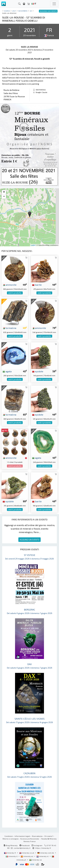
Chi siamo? (49, 836)
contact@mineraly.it (22, 848)
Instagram (37, 845)
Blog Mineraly (11, 845)
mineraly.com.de (46, 853)
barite (37, 285)
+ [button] (4, 192)
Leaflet (33, 245)
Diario (7, 11)
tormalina (9, 328)
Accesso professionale (30, 839)
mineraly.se (36, 860)
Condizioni (9, 836)
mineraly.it (12, 856)
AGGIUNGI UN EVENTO (30, 540)
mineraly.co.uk (27, 853)
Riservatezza (37, 836)
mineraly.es (27, 856)
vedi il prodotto (15, 293)
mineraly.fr (10, 853)
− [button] (4, 197)
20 (31, 11)
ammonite (10, 285)
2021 (14, 11)
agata (7, 371)
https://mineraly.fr (43, 848)
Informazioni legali (22, 836)
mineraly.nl (43, 856)
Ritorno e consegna (10, 839)
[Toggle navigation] (54, 4)
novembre (23, 11)
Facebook (25, 845)
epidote (38, 371)
